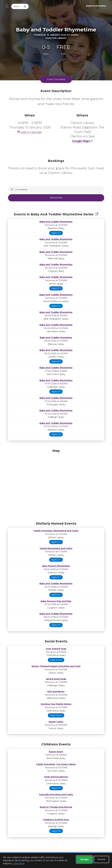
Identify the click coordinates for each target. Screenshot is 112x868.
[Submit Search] (26, 6)
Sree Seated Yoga (56, 649)
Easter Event (56, 752)
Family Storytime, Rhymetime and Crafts (56, 531)
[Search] (17, 6)
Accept (84, 859)
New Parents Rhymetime (56, 566)
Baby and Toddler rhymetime (56, 338)
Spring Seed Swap (56, 679)
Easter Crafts (56, 722)
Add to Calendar (30, 132)
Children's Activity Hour (56, 820)
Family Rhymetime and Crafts (56, 548)
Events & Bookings (96, 6)
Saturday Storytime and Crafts (56, 794)
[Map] (56, 485)
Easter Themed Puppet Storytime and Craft (56, 666)
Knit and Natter (56, 691)
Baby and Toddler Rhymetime (56, 222)
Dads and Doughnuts (56, 777)
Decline (101, 859)
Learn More (19, 863)
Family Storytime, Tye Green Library (56, 764)
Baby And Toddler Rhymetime (56, 295)
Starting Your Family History (56, 704)
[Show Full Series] (97, 214)
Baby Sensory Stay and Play (56, 601)
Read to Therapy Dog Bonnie (56, 807)
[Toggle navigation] (6, 6)
